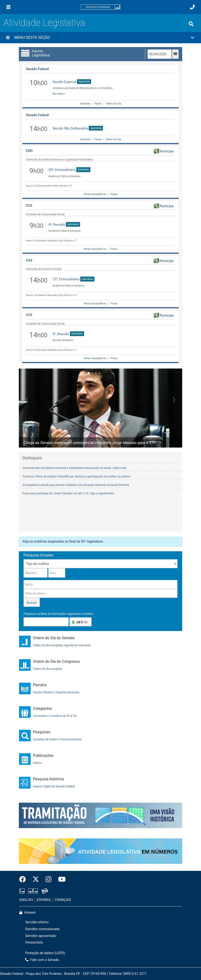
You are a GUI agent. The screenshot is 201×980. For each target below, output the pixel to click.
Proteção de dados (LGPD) (45, 953)
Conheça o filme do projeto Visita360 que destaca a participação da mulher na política (76, 476)
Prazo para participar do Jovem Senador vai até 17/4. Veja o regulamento (68, 493)
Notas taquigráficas (95, 194)
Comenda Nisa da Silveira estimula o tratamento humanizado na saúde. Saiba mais (74, 468)
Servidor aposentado (41, 936)
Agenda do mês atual (77, 645)
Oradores (85, 104)
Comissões (40, 716)
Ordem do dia (113, 104)
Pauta (98, 104)
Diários (37, 763)
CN (75, 716)
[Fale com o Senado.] (192, 7)
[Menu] (8, 7)
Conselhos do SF (59, 716)
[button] (100, 38)
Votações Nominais (67, 692)
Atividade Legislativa (44, 23)
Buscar (32, 603)
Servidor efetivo (37, 922)
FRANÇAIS (63, 900)
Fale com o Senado (42, 960)
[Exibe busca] (191, 24)
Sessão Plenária (43, 692)
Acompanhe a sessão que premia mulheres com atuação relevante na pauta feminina (76, 485)
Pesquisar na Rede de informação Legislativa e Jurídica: (59, 614)
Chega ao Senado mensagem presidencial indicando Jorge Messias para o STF (90, 443)
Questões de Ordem (45, 739)
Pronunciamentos (70, 739)
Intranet (28, 913)
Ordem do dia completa (48, 645)
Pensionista (34, 942)
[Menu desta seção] (8, 38)
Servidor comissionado (42, 929)
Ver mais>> (59, 94)
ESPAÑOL (44, 900)
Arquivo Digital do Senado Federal (54, 786)
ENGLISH (26, 900)
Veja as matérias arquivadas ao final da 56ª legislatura (62, 541)
